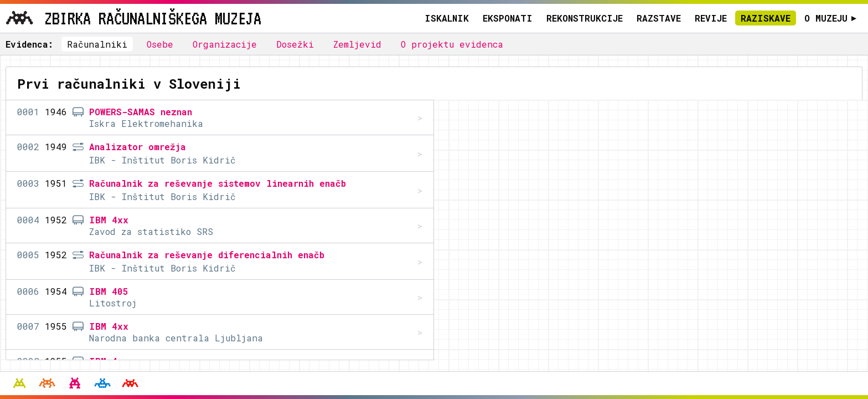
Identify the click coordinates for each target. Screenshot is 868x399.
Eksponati (508, 18)
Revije (711, 18)
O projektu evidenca (452, 44)
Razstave (659, 18)
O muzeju (831, 18)
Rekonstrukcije (585, 18)
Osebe (160, 44)
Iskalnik (447, 18)
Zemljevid (357, 44)
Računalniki (97, 44)
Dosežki (295, 44)
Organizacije (225, 44)
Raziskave (766, 18)
